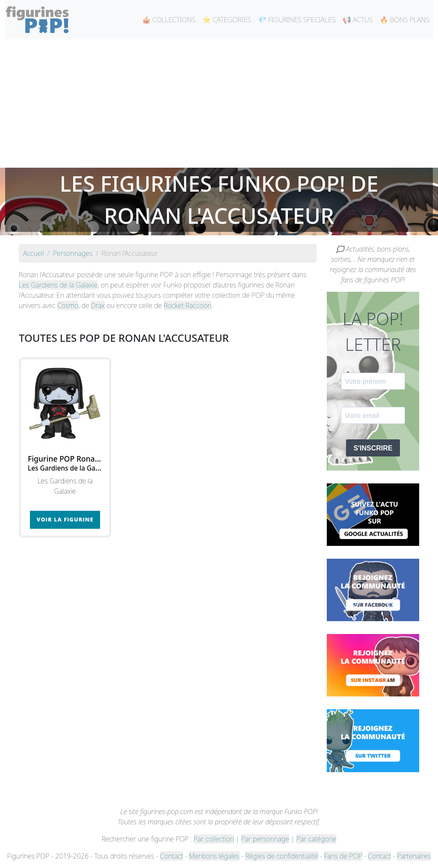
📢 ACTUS (358, 20)
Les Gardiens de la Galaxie (58, 285)
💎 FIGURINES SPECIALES (297, 20)
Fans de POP (343, 856)
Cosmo (68, 305)
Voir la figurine (65, 519)
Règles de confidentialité (281, 856)
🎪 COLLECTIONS (169, 20)
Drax (98, 305)
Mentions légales (214, 856)
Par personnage (265, 839)
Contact (172, 856)
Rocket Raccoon (188, 305)
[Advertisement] (219, 104)
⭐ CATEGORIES (227, 20)
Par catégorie (316, 839)
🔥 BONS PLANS (405, 20)
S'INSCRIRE (373, 448)
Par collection (214, 839)
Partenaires (414, 856)
